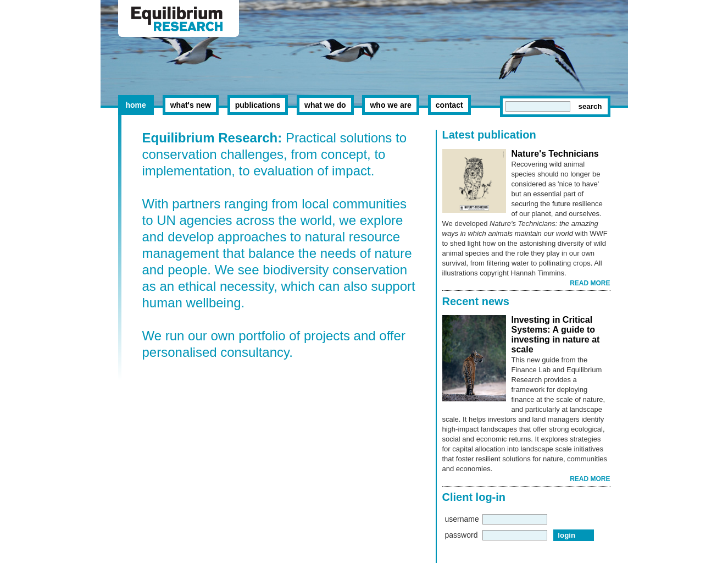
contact (449, 105)
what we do (325, 105)
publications (258, 105)
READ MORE (590, 283)
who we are (390, 105)
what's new (191, 105)
